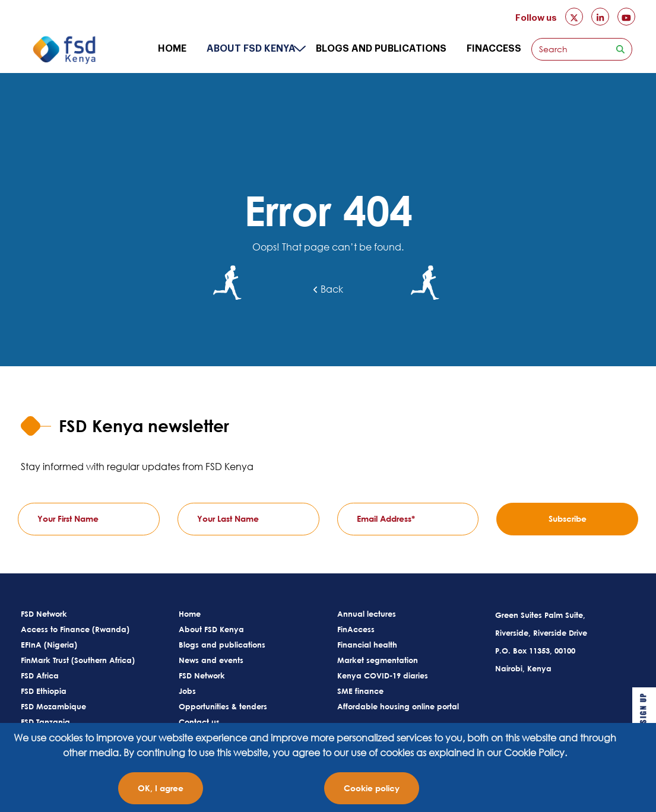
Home (172, 49)
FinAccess (494, 49)
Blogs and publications (381, 49)
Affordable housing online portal (398, 706)
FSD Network (44, 614)
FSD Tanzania (45, 722)
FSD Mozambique (53, 706)
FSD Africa (40, 675)
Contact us (199, 722)
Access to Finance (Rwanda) (75, 629)
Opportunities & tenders (223, 706)
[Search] (571, 49)
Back (328, 289)
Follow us (536, 18)
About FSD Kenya (251, 49)
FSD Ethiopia (44, 691)
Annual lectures (367, 614)
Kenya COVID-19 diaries (383, 675)
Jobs (187, 691)
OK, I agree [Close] (161, 788)
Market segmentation (378, 660)
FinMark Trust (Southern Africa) (78, 660)
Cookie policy (372, 788)
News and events (211, 660)
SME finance (360, 691)
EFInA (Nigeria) (49, 645)
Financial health (367, 645)
